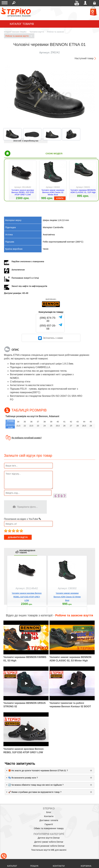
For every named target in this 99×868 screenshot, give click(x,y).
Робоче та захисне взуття (19, 36)
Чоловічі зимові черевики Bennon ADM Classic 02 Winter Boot (53, 192)
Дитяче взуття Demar (49, 838)
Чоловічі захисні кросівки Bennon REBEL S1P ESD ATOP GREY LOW (23, 192)
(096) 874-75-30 (48, 319)
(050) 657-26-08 (48, 327)
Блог (49, 812)
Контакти (49, 816)
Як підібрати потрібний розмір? (27, 438)
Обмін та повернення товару (49, 828)
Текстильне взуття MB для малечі (49, 850)
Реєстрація (94, 3)
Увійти (85, 3)
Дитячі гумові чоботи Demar (49, 842)
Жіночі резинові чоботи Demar (49, 846)
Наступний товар (84, 58)
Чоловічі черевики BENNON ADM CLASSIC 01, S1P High (83, 191)
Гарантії (49, 824)
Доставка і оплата (49, 820)
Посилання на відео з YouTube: (22, 519)
